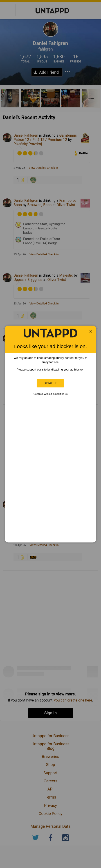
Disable (50, 383)
